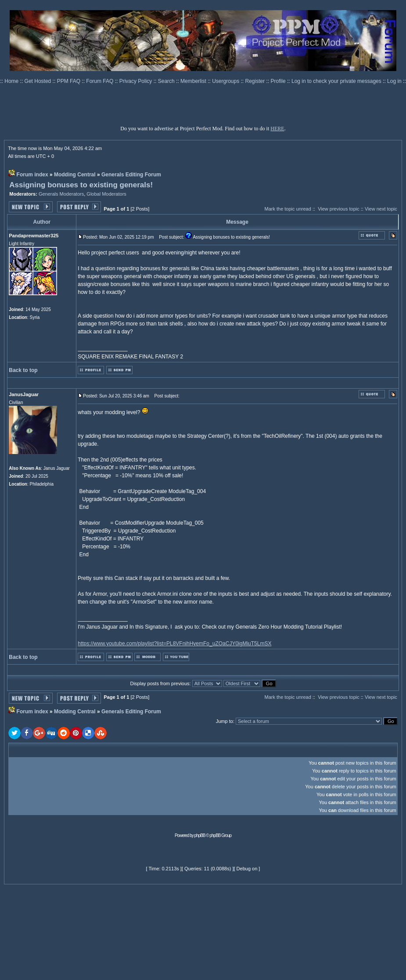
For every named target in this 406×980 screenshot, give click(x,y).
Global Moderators (106, 194)
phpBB (200, 835)
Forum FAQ (100, 81)
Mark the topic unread (287, 209)
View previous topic (339, 209)
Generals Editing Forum (131, 175)
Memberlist (194, 81)
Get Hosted (39, 81)
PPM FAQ (70, 81)
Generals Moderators (61, 194)
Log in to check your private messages (337, 81)
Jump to (225, 721)
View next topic (381, 209)
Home (12, 81)
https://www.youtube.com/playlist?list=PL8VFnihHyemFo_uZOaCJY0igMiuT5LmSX (174, 644)
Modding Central (75, 175)
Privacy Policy (137, 81)
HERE (277, 129)
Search (167, 81)
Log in (394, 81)
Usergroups (226, 81)
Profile (279, 81)
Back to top (23, 370)
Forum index (32, 175)
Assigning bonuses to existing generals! (81, 185)
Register (256, 81)
